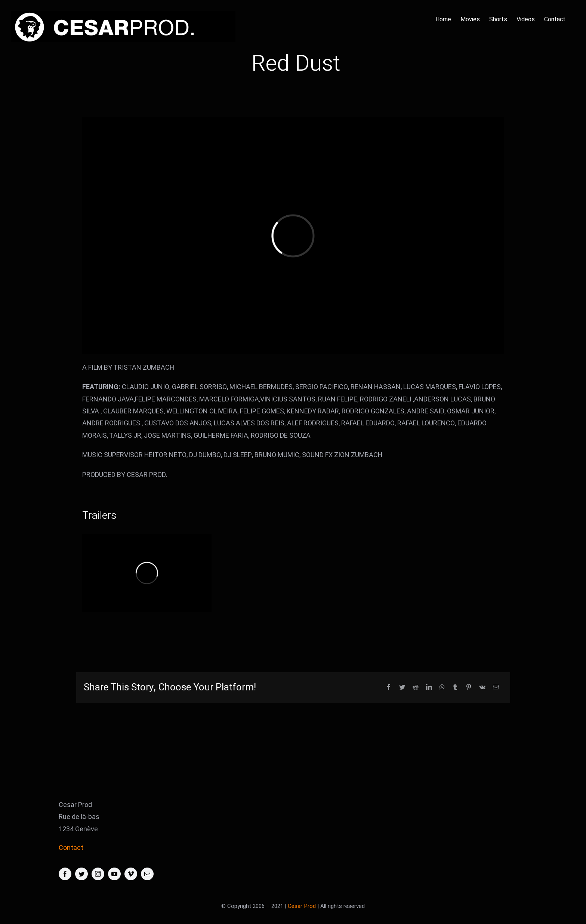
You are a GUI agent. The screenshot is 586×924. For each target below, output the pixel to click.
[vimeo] (131, 874)
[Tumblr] (455, 688)
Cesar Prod (302, 906)
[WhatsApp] (442, 688)
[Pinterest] (469, 688)
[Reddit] (416, 688)
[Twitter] (402, 688)
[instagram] (98, 874)
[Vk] (482, 688)
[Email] (496, 688)
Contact (71, 848)
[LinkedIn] (429, 688)
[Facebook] (389, 688)
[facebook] (65, 874)
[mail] (147, 874)
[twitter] (81, 874)
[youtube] (114, 874)
